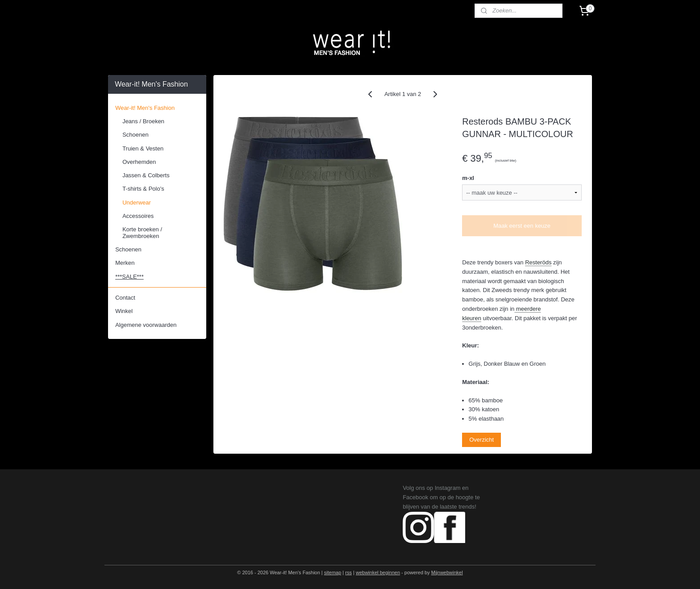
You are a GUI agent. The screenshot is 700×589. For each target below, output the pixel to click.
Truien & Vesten (143, 148)
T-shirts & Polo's (143, 189)
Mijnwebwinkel (447, 572)
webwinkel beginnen (378, 572)
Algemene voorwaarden (146, 325)
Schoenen (135, 135)
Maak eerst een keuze (522, 226)
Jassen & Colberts (146, 175)
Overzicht (481, 440)
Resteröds (538, 262)
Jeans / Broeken (143, 121)
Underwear (137, 203)
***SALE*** (129, 277)
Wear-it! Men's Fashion (145, 108)
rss (348, 572)
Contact (125, 298)
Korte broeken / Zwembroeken (142, 232)
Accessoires (138, 216)
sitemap (333, 572)
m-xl (468, 178)
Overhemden (139, 162)
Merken (125, 263)
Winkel (124, 311)
